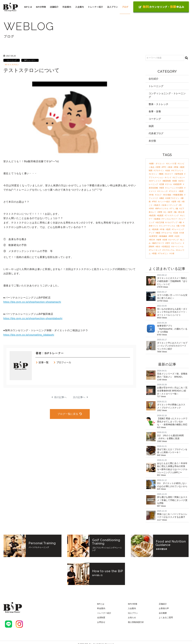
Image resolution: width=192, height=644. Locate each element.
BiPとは (28, 7)
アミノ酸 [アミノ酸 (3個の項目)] (174, 209)
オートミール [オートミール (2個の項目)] (178, 247)
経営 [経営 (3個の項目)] (171, 212)
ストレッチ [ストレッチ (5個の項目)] (163, 191)
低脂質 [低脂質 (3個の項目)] (161, 215)
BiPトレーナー (30, 60)
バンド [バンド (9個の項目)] (169, 177)
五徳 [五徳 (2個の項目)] (176, 233)
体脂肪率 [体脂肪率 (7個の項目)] (178, 184)
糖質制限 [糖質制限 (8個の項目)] (167, 181)
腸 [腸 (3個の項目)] (181, 222)
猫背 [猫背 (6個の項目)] (162, 188)
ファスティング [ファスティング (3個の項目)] (172, 215)
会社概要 (163, 613)
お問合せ (101, 622)
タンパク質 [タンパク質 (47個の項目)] (172, 164)
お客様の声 (164, 609)
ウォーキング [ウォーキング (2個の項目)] (156, 250)
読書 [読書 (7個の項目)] (162, 184)
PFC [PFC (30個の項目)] (165, 167)
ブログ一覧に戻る (70, 414)
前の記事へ (59, 397)
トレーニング (12, 60)
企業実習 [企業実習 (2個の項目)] (154, 236)
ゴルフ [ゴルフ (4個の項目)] (159, 195)
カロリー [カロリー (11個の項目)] (169, 174)
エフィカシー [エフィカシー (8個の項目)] (179, 177)
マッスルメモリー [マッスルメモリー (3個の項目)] (170, 219)
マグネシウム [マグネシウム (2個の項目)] (169, 250)
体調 (151, 126)
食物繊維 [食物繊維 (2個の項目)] (163, 236)
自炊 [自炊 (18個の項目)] (168, 171)
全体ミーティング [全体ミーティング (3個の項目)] (170, 205)
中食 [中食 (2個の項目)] (163, 229)
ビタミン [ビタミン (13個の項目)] (154, 174)
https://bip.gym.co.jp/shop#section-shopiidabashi (33, 318)
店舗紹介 (54, 7)
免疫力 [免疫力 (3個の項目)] (158, 205)
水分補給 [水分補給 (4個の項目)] (168, 195)
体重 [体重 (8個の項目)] (175, 181)
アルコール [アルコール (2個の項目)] (167, 233)
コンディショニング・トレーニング (167, 95)
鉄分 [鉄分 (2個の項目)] (158, 247)
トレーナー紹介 (95, 7)
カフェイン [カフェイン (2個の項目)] (177, 243)
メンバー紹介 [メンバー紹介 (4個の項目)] (165, 202)
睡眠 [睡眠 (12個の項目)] (162, 174)
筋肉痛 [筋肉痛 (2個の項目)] (156, 229)
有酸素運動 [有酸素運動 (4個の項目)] (178, 195)
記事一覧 (42, 362)
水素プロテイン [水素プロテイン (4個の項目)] (173, 198)
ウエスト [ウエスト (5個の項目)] (174, 191)
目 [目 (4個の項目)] (179, 202)
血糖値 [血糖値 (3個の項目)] (158, 219)
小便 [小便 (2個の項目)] (172, 253)
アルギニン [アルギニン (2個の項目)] (164, 253)
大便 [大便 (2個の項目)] (182, 233)
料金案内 (67, 7)
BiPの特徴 (41, 7)
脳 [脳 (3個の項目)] (176, 212)
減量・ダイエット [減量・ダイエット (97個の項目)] (157, 164)
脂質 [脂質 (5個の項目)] (182, 191)
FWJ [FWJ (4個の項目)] (155, 202)
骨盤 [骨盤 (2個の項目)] (155, 253)
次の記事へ (80, 397)
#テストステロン (12, 65)
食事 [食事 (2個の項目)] (159, 240)
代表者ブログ (156, 134)
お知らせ (132, 618)
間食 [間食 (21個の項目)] (177, 167)
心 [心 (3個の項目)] (165, 212)
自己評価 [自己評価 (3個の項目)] (160, 222)
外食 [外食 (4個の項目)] (152, 195)
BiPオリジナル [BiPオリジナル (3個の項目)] (162, 209)
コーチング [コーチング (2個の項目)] (174, 240)
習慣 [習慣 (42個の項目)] (158, 167)
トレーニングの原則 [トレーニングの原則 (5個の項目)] (175, 188)
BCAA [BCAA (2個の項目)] (153, 240)
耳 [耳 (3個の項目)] (181, 205)
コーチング (155, 119)
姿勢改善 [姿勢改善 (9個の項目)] (179, 174)
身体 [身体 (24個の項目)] (171, 167)
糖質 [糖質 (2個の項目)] (158, 233)
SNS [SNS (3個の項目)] (152, 209)
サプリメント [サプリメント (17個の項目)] (178, 171)
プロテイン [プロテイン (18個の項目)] (159, 171)
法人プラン (112, 7)
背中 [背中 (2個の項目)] (168, 243)
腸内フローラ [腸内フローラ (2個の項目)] (158, 243)
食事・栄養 (155, 111)
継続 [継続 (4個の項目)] (162, 198)
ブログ (125, 7)
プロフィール (62, 362)
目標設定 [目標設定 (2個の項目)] (166, 247)
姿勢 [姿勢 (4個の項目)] (174, 202)
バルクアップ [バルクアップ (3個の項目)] (172, 222)
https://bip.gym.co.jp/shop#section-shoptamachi (32, 302)
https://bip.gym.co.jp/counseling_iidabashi (29, 335)
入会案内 (80, 7)
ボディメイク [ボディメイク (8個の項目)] (156, 181)
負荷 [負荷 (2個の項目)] (169, 229)
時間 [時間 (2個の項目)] (171, 236)
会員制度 (101, 618)
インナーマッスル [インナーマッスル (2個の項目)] (168, 226)
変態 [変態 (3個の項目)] (160, 212)
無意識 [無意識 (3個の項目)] (153, 215)
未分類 (152, 141)
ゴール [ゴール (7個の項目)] (169, 184)
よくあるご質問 (166, 618)
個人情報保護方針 (136, 622)
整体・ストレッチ (158, 104)
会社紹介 (154, 79)
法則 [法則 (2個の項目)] (177, 236)
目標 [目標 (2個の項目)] (165, 240)
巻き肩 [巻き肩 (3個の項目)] (182, 212)
